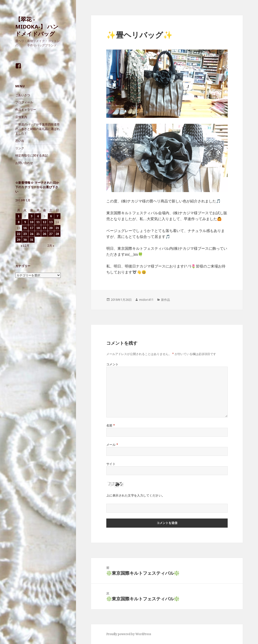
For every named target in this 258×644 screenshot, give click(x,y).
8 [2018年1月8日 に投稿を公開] (19, 222)
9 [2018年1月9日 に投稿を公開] (25, 222)
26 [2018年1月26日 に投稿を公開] (44, 234)
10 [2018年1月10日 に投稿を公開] (32, 222)
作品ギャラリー (26, 110)
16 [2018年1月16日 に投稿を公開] (25, 228)
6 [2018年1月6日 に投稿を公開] (51, 216)
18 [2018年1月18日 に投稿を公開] (38, 228)
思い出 (20, 141)
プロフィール (24, 102)
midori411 (146, 300)
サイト (111, 464)
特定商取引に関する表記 (32, 155)
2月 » (51, 246)
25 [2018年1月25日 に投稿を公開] (38, 234)
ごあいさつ (23, 95)
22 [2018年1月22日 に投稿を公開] (18, 234)
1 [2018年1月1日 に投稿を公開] (19, 216)
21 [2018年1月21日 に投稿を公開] (57, 228)
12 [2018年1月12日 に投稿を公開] (44, 222)
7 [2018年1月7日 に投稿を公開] (57, 216)
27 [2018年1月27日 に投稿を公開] (51, 234)
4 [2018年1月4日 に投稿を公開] (38, 216)
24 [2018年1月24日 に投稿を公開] (32, 234)
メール (112, 445)
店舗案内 (21, 117)
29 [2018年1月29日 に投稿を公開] (18, 240)
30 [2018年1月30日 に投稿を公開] (25, 240)
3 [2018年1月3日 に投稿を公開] (31, 216)
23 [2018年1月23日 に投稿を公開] (25, 234)
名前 (111, 425)
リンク (20, 148)
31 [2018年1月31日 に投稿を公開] (32, 240)
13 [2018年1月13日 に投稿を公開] (51, 222)
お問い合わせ (24, 163)
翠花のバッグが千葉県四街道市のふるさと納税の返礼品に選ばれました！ (37, 129)
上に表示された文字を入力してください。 (136, 495)
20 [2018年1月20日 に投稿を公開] (51, 228)
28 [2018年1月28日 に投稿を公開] (57, 234)
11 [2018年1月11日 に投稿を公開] (38, 222)
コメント (112, 364)
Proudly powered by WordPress (129, 634)
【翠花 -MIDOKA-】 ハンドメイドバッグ (37, 26)
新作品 (166, 300)
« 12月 (25, 246)
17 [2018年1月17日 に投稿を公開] (32, 228)
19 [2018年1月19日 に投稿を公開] (44, 228)
